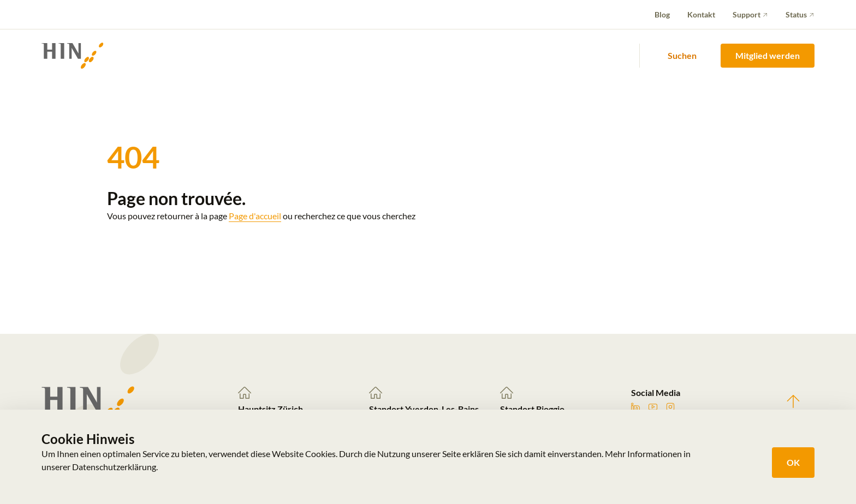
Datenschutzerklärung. (115, 467)
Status (796, 14)
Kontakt (701, 14)
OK (793, 462)
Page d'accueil (255, 216)
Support (747, 14)
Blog (662, 14)
